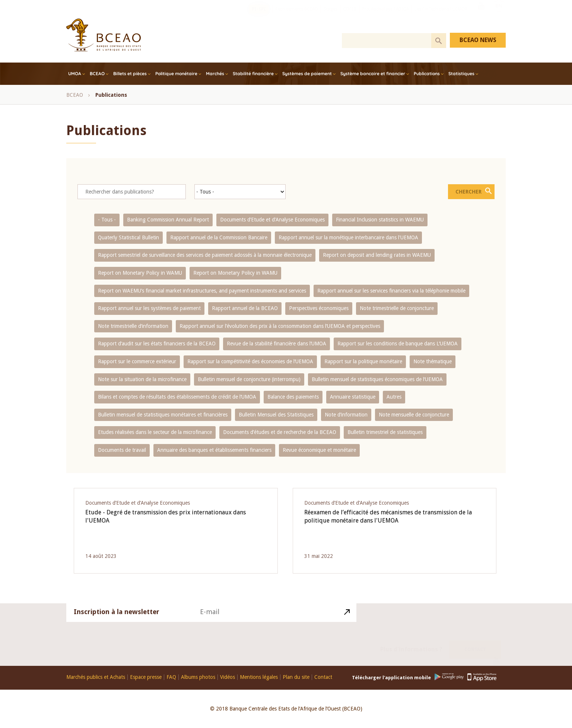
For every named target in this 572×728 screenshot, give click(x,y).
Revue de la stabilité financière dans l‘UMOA (277, 344)
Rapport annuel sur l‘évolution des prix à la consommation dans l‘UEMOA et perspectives (280, 326)
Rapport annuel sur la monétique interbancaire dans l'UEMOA (348, 237)
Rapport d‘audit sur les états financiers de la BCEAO (157, 344)
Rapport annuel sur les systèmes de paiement (149, 308)
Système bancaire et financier (373, 74)
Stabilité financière (253, 74)
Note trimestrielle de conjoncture (397, 308)
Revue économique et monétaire (319, 450)
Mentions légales (259, 677)
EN (499, 16)
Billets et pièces (130, 74)
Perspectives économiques (319, 308)
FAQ (171, 677)
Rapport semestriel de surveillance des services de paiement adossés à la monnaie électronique (205, 255)
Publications (427, 74)
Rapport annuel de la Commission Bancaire (219, 237)
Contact (475, 641)
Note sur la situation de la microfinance (142, 379)
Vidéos (228, 677)
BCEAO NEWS (478, 40)
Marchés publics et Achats (96, 677)
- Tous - (107, 220)
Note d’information (346, 415)
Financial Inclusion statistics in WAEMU (380, 220)
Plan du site (296, 677)
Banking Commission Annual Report (168, 220)
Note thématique (433, 361)
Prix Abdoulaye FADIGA (385, 17)
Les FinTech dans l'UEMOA (441, 17)
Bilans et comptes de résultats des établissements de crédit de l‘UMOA (177, 397)
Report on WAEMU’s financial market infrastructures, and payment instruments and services (202, 291)
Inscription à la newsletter (117, 621)
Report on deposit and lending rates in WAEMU (377, 255)
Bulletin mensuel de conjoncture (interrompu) (249, 379)
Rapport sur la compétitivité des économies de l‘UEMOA (250, 361)
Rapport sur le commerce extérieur (137, 361)
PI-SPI (259, 17)
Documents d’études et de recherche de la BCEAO (280, 432)
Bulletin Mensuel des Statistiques (276, 415)
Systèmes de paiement (307, 74)
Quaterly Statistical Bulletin (128, 237)
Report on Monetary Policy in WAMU (140, 273)
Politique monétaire (176, 74)
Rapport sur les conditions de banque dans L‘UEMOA (398, 344)
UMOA (75, 74)
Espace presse (146, 677)
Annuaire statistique (353, 397)
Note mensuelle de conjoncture (414, 415)
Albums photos (198, 677)
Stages (331, 17)
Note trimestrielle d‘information (133, 326)
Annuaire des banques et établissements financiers (214, 450)
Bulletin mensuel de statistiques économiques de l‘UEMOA (377, 379)
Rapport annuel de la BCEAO (245, 308)
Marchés (215, 74)
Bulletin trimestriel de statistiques (385, 432)
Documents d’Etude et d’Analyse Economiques (272, 220)
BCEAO (97, 74)
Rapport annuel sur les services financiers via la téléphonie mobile (391, 291)
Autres (394, 397)
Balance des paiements (293, 397)
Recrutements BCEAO (297, 17)
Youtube (481, 16)
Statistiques (461, 74)
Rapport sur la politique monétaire (363, 361)
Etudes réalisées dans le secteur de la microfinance (155, 432)
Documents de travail (122, 450)
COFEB (350, 17)
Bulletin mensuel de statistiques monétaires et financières (163, 415)
